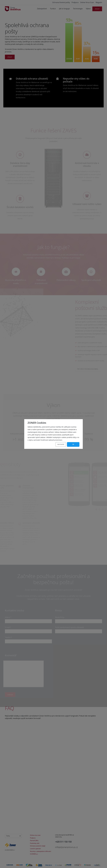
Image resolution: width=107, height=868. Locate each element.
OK (73, 444)
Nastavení (61, 444)
